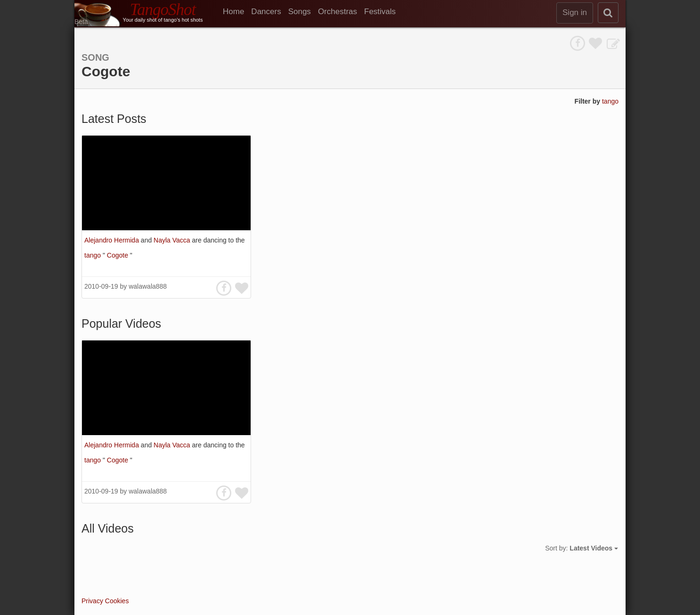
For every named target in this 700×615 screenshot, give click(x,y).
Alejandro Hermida (113, 240)
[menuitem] (237, 12)
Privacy (92, 601)
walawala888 (148, 286)
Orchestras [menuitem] (338, 12)
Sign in (575, 12)
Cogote (118, 255)
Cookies (117, 601)
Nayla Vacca (173, 240)
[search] (608, 13)
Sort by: (582, 548)
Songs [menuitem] (300, 12)
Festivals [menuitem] (380, 12)
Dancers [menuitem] (266, 12)
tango (610, 101)
